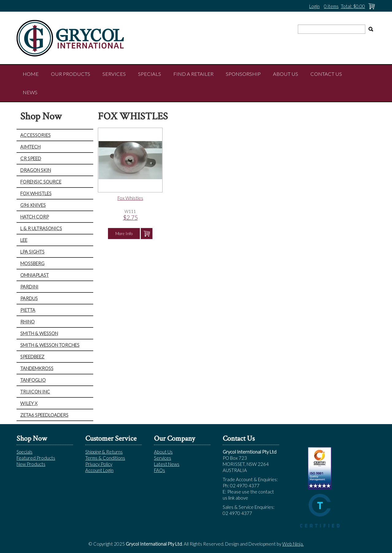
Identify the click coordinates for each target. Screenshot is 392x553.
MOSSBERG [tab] (32, 263)
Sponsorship (243, 74)
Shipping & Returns (104, 452)
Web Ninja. (293, 544)
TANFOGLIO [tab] (33, 380)
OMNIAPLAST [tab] (35, 275)
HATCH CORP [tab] (35, 217)
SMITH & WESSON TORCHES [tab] (50, 345)
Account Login (99, 470)
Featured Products (36, 458)
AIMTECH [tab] (30, 147)
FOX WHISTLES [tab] (36, 193)
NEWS (30, 92)
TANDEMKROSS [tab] (37, 368)
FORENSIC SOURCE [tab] (41, 182)
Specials (150, 74)
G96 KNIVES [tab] (33, 205)
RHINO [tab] (27, 322)
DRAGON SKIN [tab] (36, 170)
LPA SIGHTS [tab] (32, 252)
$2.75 (130, 217)
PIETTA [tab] (28, 310)
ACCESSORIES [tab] (35, 135)
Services (114, 74)
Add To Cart (147, 234)
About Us (286, 74)
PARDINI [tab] (29, 287)
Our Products (71, 74)
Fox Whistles (130, 198)
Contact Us (326, 74)
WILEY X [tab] (29, 403)
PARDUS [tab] (29, 298)
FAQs (159, 470)
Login (314, 6)
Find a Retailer (193, 74)
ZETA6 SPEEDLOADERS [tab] (44, 415)
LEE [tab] (24, 240)
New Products (31, 464)
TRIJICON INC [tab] (35, 392)
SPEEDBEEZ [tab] (32, 357)
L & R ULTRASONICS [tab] (41, 228)
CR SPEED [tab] (31, 158)
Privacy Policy (99, 464)
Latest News (167, 464)
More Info (124, 234)
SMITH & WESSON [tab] (39, 333)
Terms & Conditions (105, 458)
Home (31, 74)
